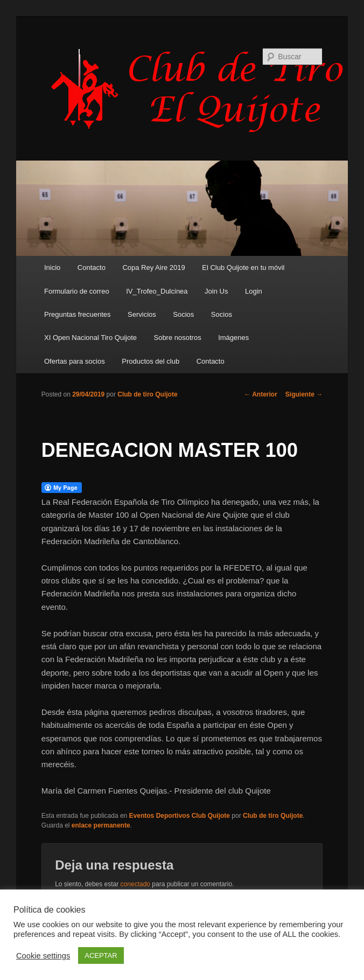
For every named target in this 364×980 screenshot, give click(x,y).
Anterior (261, 394)
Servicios (142, 314)
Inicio (52, 267)
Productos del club (150, 361)
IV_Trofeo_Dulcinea (157, 291)
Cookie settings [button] (43, 956)
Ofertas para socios (75, 361)
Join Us (216, 291)
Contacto (92, 267)
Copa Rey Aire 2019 (153, 267)
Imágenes (233, 338)
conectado (135, 884)
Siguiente (304, 394)
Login (254, 291)
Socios (183, 314)
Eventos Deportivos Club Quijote (180, 816)
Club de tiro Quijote (147, 394)
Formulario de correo (77, 291)
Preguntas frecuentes (78, 314)
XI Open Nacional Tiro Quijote (90, 338)
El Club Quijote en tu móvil (243, 267)
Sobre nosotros (177, 338)
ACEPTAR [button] (101, 955)
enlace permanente (101, 825)
